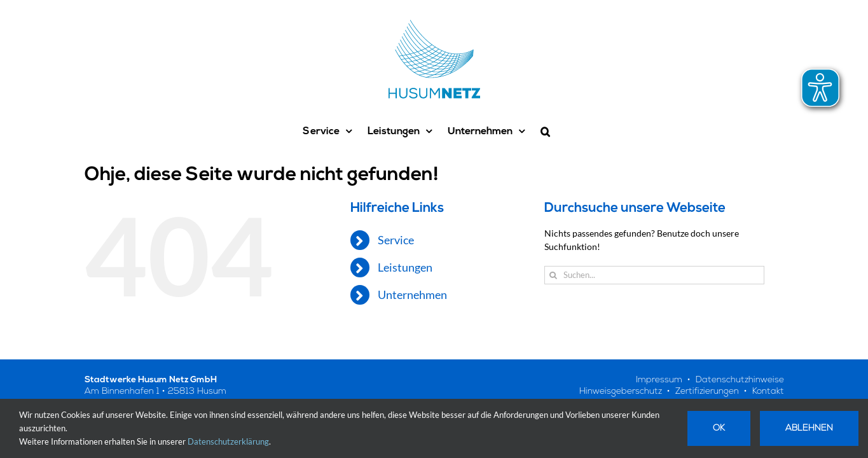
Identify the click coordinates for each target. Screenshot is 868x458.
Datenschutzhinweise (740, 380)
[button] (568, 132)
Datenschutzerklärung (228, 441)
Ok (719, 428)
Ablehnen (809, 428)
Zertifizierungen (707, 392)
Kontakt (768, 392)
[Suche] (554, 275)
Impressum (659, 380)
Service (396, 240)
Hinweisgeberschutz (621, 392)
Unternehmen (412, 295)
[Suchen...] (655, 275)
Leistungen (405, 267)
